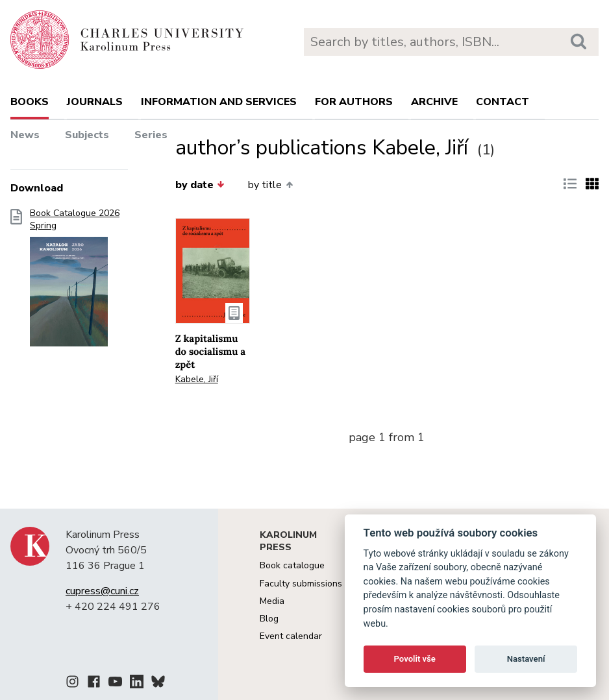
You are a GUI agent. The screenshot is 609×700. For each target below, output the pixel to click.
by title (270, 185)
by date (200, 185)
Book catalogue (292, 565)
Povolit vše (415, 659)
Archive (434, 102)
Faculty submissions (301, 584)
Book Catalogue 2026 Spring (75, 282)
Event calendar (291, 636)
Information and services (219, 102)
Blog (269, 619)
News (25, 135)
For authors (354, 102)
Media (272, 601)
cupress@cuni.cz (102, 591)
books (30, 102)
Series (151, 135)
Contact (503, 102)
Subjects (87, 135)
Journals (95, 102)
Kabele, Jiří (197, 379)
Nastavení (526, 659)
